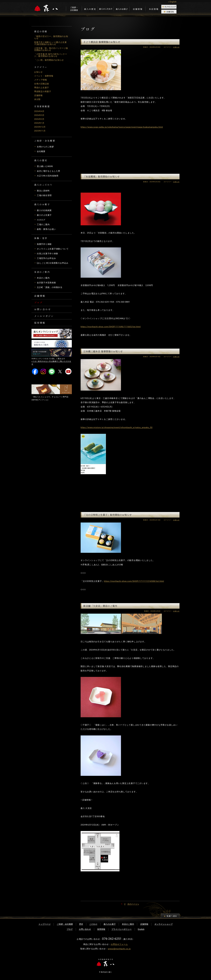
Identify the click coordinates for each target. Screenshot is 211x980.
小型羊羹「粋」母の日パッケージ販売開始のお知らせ (51, 49)
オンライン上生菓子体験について (53, 249)
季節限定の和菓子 (43, 92)
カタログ (41, 220)
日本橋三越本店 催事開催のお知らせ (103, 351)
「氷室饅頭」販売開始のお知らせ (101, 176)
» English (172, 2)
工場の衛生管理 (44, 195)
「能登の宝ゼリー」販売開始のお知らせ (51, 37)
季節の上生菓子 (42, 88)
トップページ (45, 924)
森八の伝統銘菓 (44, 210)
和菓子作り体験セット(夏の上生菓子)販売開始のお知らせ (50, 43)
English (141, 929)
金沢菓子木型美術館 (46, 283)
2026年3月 (39, 115)
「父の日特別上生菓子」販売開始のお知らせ (108, 515)
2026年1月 (39, 123)
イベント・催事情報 (44, 76)
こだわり (93, 924)
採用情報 (40, 324)
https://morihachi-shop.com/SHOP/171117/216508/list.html (134, 581)
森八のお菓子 (110, 924)
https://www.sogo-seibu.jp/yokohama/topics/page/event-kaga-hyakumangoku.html (122, 127)
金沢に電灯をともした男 (49, 171)
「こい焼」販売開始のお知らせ (49, 60)
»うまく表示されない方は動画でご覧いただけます (51, 364)
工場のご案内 (43, 225)
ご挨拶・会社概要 (65, 924)
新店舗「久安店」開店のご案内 (100, 606)
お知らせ (38, 72)
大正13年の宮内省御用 (48, 176)
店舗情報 (38, 95)
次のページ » (133, 904)
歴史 (81, 924)
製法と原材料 (43, 191)
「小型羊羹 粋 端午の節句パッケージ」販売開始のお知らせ (51, 55)
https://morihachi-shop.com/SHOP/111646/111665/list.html (111, 327)
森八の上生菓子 (44, 215)
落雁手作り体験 (44, 244)
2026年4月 (39, 111)
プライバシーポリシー (122, 929)
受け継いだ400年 (45, 166)
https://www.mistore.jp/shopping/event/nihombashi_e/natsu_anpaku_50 (117, 427)
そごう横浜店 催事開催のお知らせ (102, 42)
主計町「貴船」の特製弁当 (50, 287)
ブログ (39, 303)
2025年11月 (40, 131)
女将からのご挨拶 (45, 147)
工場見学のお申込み (46, 258)
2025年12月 (40, 127)
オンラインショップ (164, 924)
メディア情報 (41, 80)
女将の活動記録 (42, 84)
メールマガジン (45, 317)
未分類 (37, 99)
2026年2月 (39, 119)
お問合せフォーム (119, 944)
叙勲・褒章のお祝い (46, 229)
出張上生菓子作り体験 (48, 254)
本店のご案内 (43, 278)
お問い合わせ (43, 310)
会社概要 (41, 151)
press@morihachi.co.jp (119, 949)
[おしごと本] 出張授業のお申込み (53, 263)
